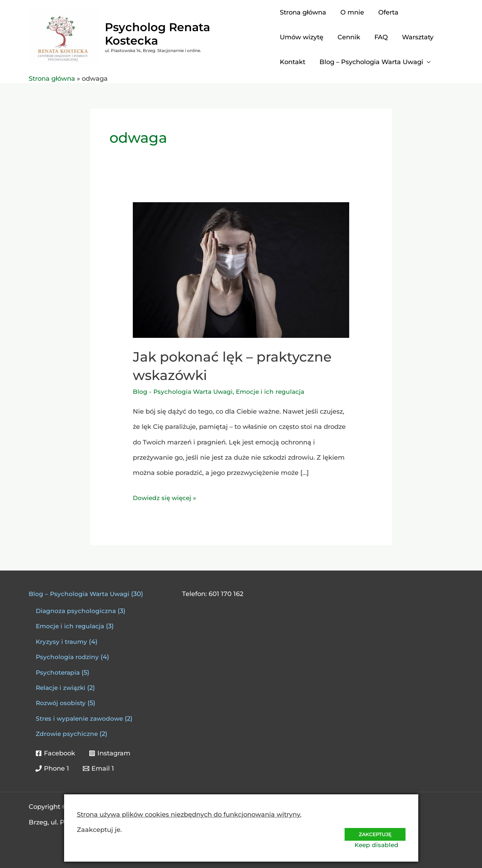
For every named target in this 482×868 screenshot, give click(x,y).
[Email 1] (99, 768)
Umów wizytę (302, 37)
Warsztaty (413, 37)
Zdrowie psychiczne (67, 734)
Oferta (385, 12)
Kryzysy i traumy (62, 642)
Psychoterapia (58, 673)
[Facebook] (56, 753)
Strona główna (303, 12)
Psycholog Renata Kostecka (186, 34)
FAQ (378, 37)
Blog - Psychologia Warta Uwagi (184, 392)
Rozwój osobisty (61, 703)
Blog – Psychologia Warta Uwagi (370, 62)
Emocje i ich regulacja (274, 392)
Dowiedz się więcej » (166, 496)
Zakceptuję (373, 829)
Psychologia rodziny (68, 657)
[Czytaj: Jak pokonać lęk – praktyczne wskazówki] (241, 270)
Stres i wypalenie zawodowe (81, 719)
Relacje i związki (62, 688)
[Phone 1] (53, 768)
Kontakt (293, 62)
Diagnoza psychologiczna (76, 611)
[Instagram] (110, 753)
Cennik (347, 37)
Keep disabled (383, 845)
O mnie (351, 12)
